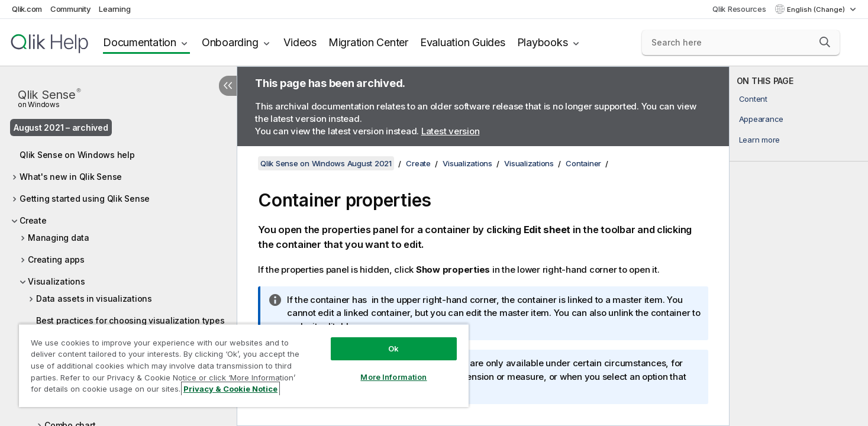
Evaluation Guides (463, 42)
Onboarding (230, 42)
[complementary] (799, 246)
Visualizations (57, 281)
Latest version (451, 131)
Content (753, 99)
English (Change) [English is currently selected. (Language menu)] (817, 9)
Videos (300, 42)
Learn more (760, 140)
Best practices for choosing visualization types (130, 320)
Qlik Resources (739, 9)
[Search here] (741, 43)
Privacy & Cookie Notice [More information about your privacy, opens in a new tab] (230, 389)
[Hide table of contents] (228, 86)
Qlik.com (27, 9)
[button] (825, 42)
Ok (393, 348)
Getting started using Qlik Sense (85, 199)
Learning (114, 9)
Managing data (59, 238)
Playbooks (543, 42)
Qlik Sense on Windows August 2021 (326, 163)
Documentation (140, 42)
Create (33, 220)
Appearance (761, 119)
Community (71, 9)
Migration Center (368, 42)
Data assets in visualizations (94, 298)
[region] (244, 365)
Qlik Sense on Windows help (77, 155)
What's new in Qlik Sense (71, 177)
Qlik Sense (49, 97)
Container (583, 163)
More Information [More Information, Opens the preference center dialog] (393, 377)
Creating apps (56, 259)
